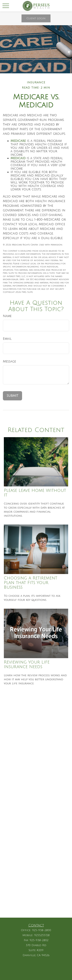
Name (7, 316)
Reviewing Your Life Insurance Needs (27, 664)
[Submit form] (12, 396)
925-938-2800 (42, 930)
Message (9, 362)
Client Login (36, 18)
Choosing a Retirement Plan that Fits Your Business (31, 583)
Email (7, 339)
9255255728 (42, 935)
